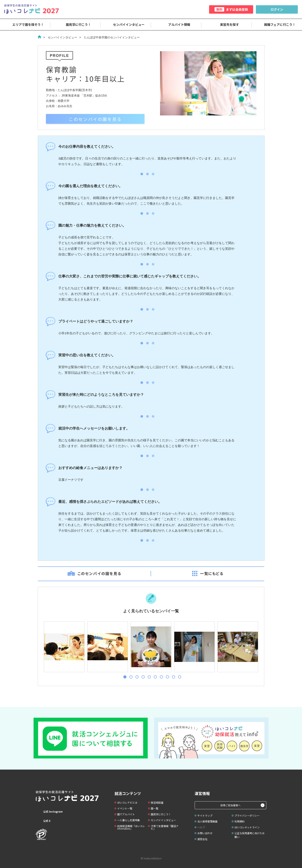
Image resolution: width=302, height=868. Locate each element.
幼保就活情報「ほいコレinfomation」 (131, 827)
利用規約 (240, 821)
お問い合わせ (205, 833)
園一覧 (155, 808)
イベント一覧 (125, 808)
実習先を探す (226, 25)
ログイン (277, 9)
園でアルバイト (126, 814)
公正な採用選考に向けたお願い (250, 835)
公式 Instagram (49, 812)
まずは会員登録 (231, 9)
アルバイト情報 (176, 25)
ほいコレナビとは (127, 802)
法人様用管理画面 (207, 821)
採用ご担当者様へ (230, 805)
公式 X (43, 821)
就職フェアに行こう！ (277, 25)
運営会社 (202, 839)
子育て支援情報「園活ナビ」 (165, 827)
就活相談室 (157, 802)
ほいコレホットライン (247, 827)
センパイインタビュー (126, 25)
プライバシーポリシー (247, 815)
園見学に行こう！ (75, 25)
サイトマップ (205, 815)
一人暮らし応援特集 (129, 820)
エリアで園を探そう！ (25, 25)
